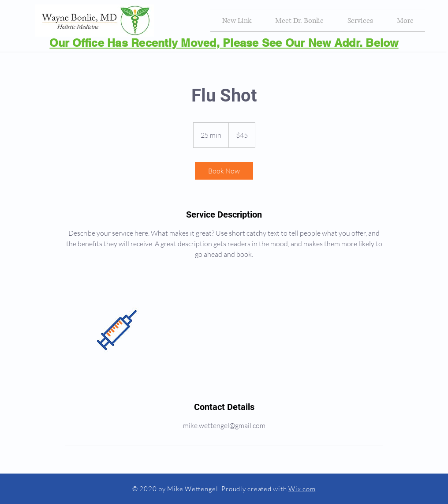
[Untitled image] (116, 330)
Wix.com (302, 489)
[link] (224, 171)
